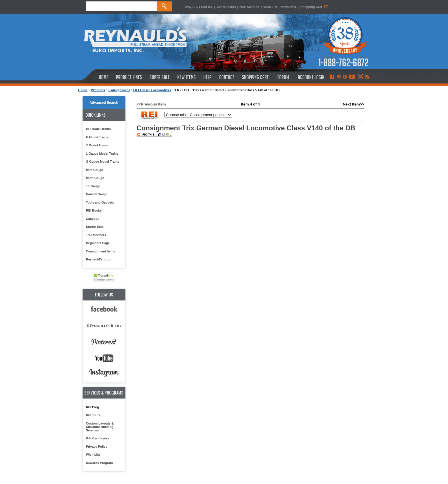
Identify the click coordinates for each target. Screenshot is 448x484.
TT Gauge (93, 186)
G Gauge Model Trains (103, 162)
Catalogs (93, 219)
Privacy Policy (97, 447)
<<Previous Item (151, 104)
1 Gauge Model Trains (102, 154)
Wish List (270, 7)
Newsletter (289, 7)
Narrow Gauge (97, 194)
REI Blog (93, 407)
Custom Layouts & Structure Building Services (100, 427)
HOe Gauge (95, 170)
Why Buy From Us (198, 7)
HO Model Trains (98, 129)
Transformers (96, 235)
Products (98, 90)
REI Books (94, 210)
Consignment (119, 90)
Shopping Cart (315, 7)
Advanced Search (104, 103)
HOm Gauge (95, 178)
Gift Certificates (98, 438)
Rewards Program (99, 463)
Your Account (250, 7)
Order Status (226, 7)
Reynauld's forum (99, 259)
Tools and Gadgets (100, 202)
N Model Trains (97, 137)
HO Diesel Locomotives (152, 90)
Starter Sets (95, 227)
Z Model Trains (97, 145)
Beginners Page (98, 243)
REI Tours (93, 415)
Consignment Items (101, 251)
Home (83, 90)
